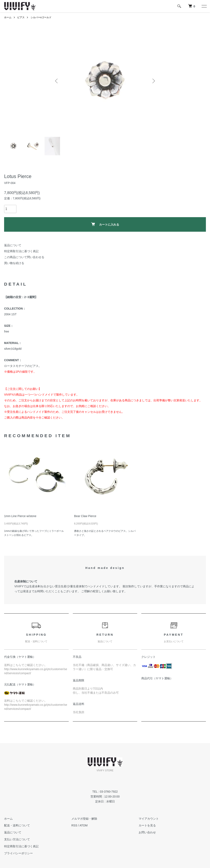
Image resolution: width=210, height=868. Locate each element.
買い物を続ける (14, 263)
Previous (57, 81)
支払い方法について (17, 839)
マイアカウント (149, 819)
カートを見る (147, 825)
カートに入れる (105, 224)
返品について (13, 245)
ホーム (8, 17)
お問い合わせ (147, 832)
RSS (74, 825)
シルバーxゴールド (41, 17)
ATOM (84, 825)
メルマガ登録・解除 (84, 819)
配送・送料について (17, 825)
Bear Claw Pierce (85, 516)
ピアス (21, 17)
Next (153, 81)
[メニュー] (204, 6)
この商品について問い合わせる (24, 257)
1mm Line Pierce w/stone (20, 516)
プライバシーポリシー (18, 853)
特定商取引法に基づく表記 (21, 251)
